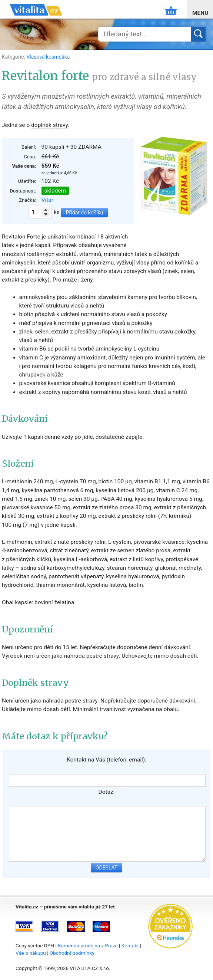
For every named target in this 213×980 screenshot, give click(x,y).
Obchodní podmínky (72, 953)
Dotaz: (107, 792)
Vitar (47, 200)
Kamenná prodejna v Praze (88, 946)
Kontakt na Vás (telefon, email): (106, 760)
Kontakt (130, 946)
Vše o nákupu (31, 953)
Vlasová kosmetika (48, 57)
